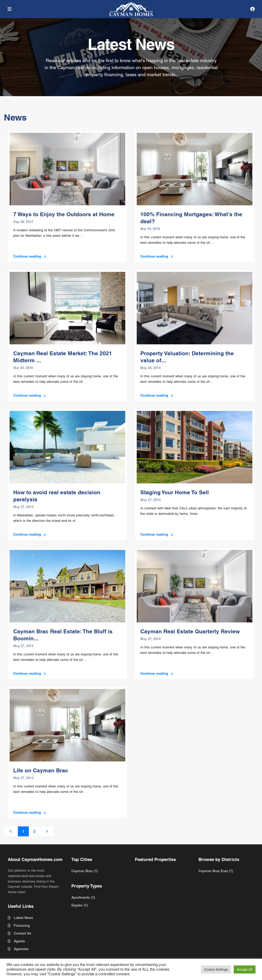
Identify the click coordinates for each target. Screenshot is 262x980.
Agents (19, 941)
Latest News (23, 918)
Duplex (77, 905)
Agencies (21, 949)
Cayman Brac (82, 871)
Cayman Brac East (213, 871)
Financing (22, 925)
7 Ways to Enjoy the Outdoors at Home (64, 214)
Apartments (81, 897)
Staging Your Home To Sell (175, 492)
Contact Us (22, 933)
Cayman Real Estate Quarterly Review (190, 631)
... (82, 236)
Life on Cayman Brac (41, 770)
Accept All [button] (245, 969)
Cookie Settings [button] (216, 969)
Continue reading (30, 256)
